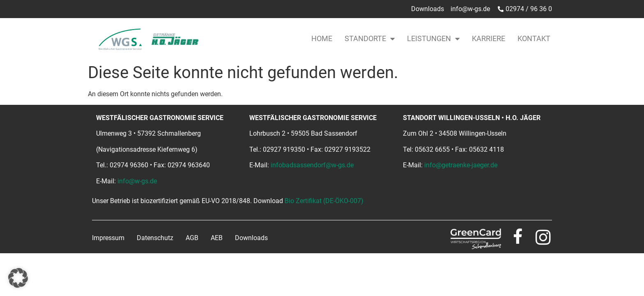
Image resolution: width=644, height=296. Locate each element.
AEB (217, 238)
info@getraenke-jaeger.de (461, 165)
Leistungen (433, 39)
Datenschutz (155, 238)
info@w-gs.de (137, 181)
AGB (192, 238)
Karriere (489, 38)
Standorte (370, 39)
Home (322, 38)
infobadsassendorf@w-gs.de (312, 165)
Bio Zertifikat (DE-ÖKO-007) (324, 201)
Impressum (108, 238)
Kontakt (534, 38)
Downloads (251, 238)
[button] (18, 278)
